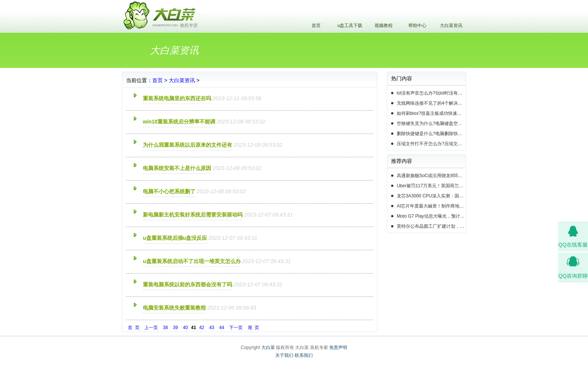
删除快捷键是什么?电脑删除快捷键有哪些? (431, 134)
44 (222, 328)
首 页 (134, 328)
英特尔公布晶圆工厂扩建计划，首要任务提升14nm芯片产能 (431, 226)
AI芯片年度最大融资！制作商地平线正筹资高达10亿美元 (431, 206)
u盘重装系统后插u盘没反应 (175, 238)
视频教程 (384, 26)
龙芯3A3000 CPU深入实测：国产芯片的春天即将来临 (431, 196)
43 (212, 328)
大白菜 (268, 347)
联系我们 (304, 355)
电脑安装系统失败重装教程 (174, 308)
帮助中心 (417, 26)
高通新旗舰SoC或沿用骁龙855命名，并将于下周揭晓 (431, 176)
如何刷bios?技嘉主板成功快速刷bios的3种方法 (431, 113)
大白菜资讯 (451, 26)
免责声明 (338, 347)
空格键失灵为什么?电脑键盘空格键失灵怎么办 (431, 123)
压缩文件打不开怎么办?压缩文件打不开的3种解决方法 (431, 144)
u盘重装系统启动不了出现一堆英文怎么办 (192, 261)
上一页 (151, 328)
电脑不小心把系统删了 (169, 191)
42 (202, 328)
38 (165, 328)
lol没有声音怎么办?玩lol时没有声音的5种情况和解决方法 (431, 93)
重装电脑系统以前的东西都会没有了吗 (187, 284)
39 (175, 328)
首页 (316, 26)
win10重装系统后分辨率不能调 (179, 122)
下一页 (236, 328)
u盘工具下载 (350, 26)
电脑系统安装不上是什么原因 (177, 168)
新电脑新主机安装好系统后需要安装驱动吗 (193, 215)
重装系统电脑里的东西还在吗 (177, 98)
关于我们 (284, 355)
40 (185, 328)
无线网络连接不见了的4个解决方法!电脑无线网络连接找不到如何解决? (431, 103)
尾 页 (254, 328)
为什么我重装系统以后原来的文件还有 (187, 145)
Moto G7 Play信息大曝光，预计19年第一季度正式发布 (431, 216)
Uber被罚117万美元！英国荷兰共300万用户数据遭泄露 (431, 186)
